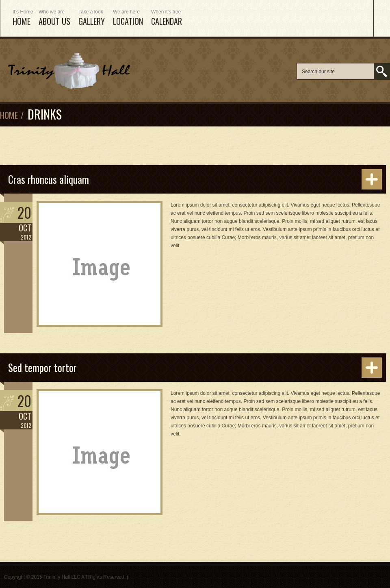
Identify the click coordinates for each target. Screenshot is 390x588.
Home (9, 115)
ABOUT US (54, 18)
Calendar (167, 18)
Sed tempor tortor (42, 367)
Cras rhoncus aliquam (49, 179)
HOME (22, 18)
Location (128, 18)
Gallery (92, 18)
